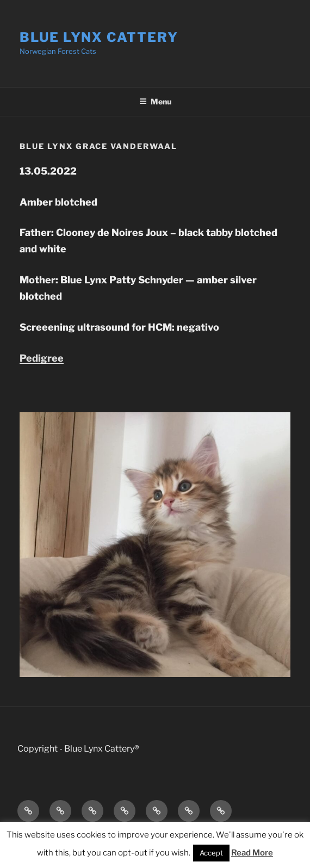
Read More (252, 853)
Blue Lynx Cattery (99, 37)
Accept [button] (211, 853)
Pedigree (42, 358)
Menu (155, 101)
